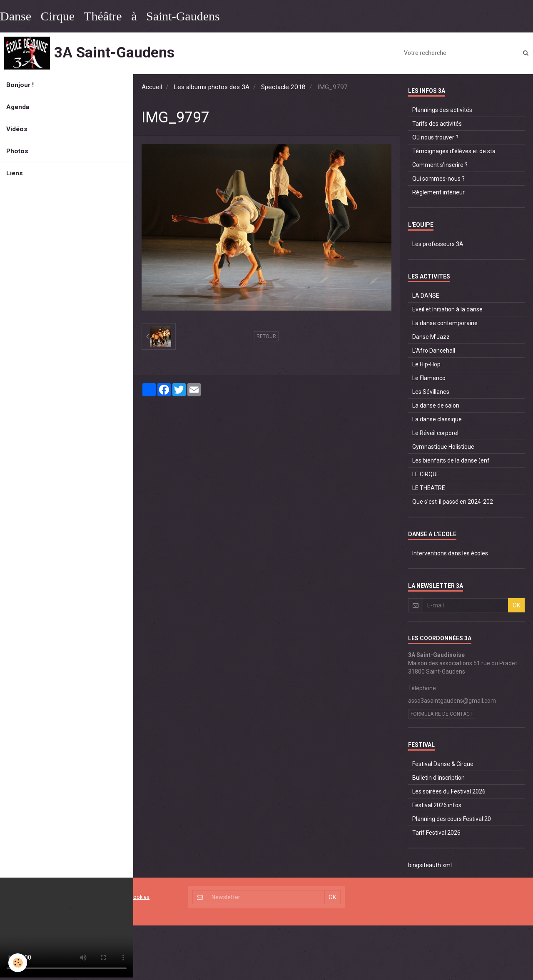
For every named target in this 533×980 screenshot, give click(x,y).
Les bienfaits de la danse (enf (451, 460)
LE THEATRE (429, 488)
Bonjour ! (20, 85)
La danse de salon (436, 405)
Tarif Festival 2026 (436, 833)
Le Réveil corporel (435, 433)
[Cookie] (18, 963)
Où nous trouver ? (435, 137)
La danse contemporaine (445, 323)
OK (516, 605)
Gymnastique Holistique (443, 447)
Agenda (18, 107)
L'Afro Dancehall (434, 351)
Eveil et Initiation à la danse (447, 309)
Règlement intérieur (438, 192)
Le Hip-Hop (426, 364)
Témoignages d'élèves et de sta (454, 151)
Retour (266, 336)
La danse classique (437, 419)
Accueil (152, 87)
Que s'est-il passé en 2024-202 (453, 502)
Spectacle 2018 (283, 87)
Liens (15, 173)
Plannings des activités (442, 110)
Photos (17, 151)
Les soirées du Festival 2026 (449, 791)
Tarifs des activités (437, 124)
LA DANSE (426, 296)
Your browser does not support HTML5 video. (67, 928)
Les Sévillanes (431, 392)
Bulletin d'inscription (438, 778)
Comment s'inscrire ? (440, 165)
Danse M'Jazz (431, 337)
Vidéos (17, 129)
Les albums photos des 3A (212, 87)
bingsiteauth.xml (430, 865)
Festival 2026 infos (437, 805)
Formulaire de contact (442, 714)
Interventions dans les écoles (450, 553)
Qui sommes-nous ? (438, 179)
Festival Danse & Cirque (443, 764)
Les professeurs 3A (438, 244)
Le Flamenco (429, 378)
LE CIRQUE (426, 474)
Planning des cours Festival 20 (452, 819)
